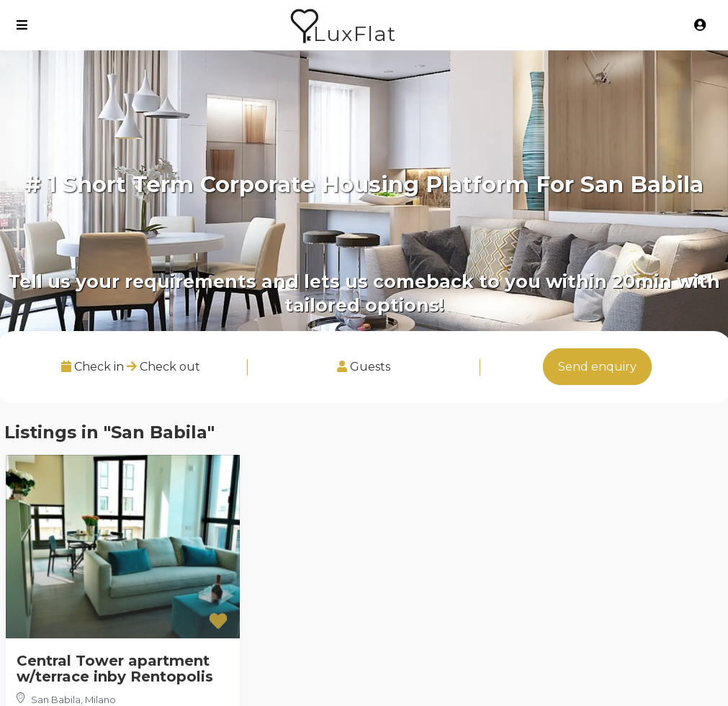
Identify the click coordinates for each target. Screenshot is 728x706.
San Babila (56, 700)
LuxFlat (355, 33)
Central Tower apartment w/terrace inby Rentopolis (115, 669)
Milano (100, 700)
